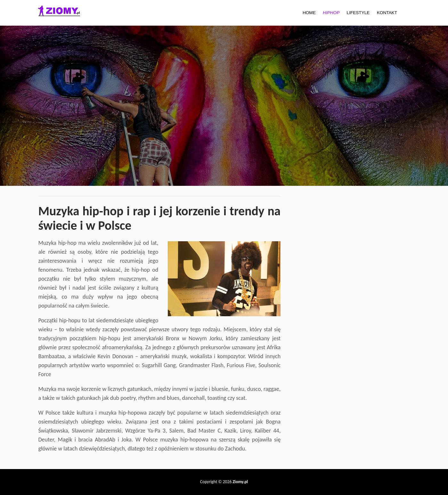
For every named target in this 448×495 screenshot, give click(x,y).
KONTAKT (387, 13)
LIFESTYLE (358, 13)
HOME (309, 13)
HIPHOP (331, 13)
